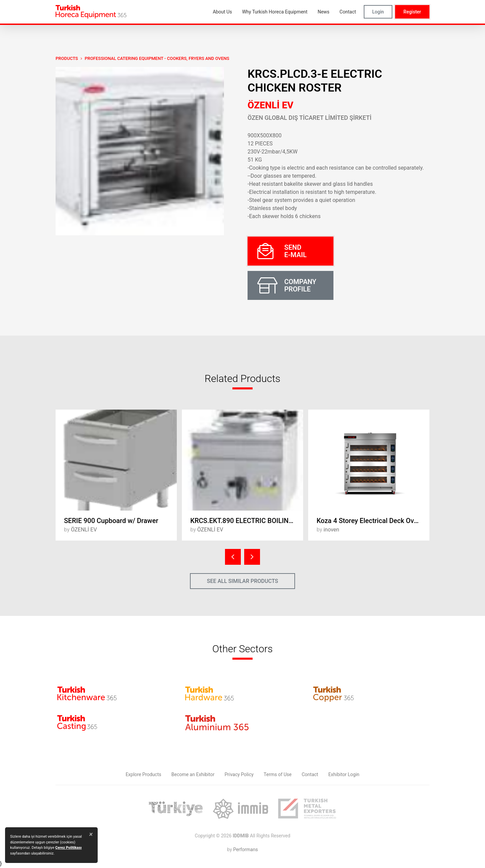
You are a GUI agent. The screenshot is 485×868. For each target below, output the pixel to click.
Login (378, 12)
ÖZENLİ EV (270, 105)
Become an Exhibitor (193, 774)
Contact (310, 774)
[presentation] (233, 557)
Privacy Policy (239, 774)
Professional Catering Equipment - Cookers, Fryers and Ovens (157, 58)
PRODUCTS (67, 58)
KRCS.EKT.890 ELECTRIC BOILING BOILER (247, 521)
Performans (245, 849)
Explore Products (143, 774)
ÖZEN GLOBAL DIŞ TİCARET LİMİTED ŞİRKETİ (310, 118)
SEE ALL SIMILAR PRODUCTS (243, 581)
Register (412, 12)
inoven (331, 530)
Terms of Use (278, 774)
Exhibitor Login (344, 774)
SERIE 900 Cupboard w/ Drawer (111, 521)
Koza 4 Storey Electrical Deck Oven (369, 521)
